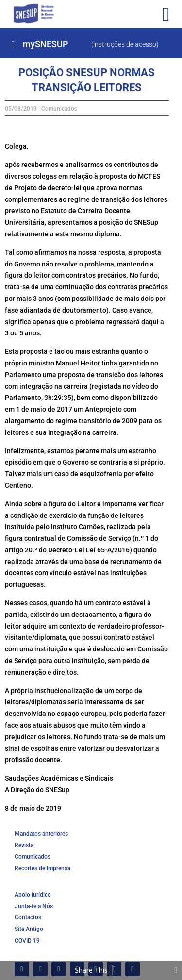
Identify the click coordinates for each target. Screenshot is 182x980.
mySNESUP (45, 44)
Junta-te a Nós (34, 906)
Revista (24, 845)
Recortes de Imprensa (42, 868)
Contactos (28, 917)
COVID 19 (27, 941)
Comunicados (59, 109)
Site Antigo (29, 929)
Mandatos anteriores (41, 834)
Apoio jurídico (33, 895)
